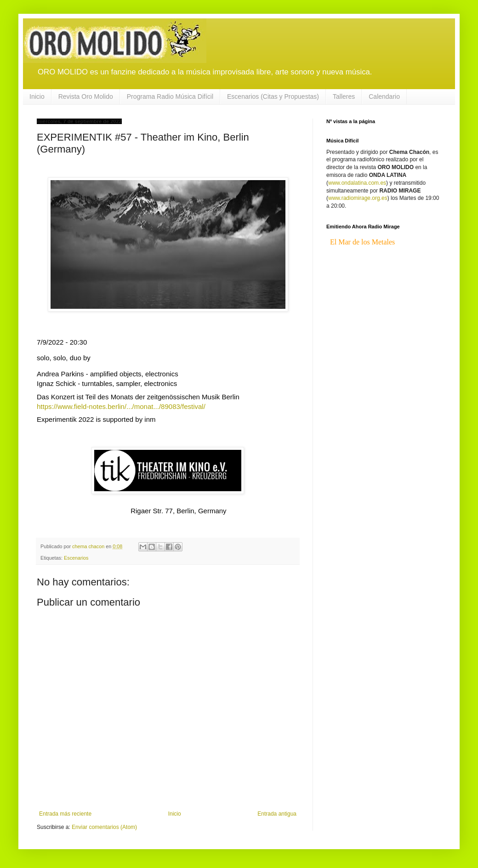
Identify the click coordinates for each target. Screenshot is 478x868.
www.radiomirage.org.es (358, 198)
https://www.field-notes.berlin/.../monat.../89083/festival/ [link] (121, 406)
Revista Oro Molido (86, 96)
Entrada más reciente (65, 814)
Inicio (37, 96)
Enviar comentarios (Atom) (104, 827)
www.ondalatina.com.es (357, 183)
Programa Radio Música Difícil (170, 96)
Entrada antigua (277, 814)
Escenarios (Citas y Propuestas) (273, 96)
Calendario (384, 96)
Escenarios (76, 558)
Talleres (344, 96)
